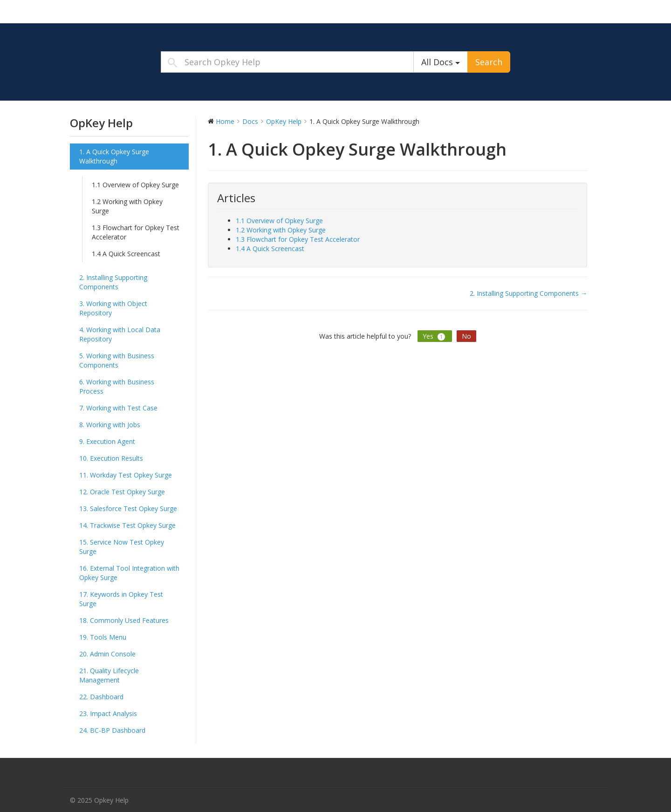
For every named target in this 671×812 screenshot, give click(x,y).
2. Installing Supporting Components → (528, 293)
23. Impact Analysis (108, 713)
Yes (435, 336)
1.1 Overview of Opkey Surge (135, 185)
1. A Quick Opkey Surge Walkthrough (114, 156)
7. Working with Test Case (118, 408)
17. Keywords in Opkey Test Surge (121, 599)
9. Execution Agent (107, 441)
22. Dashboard (101, 697)
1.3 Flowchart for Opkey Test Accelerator (136, 232)
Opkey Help (128, 11)
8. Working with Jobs (110, 425)
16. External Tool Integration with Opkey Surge (129, 573)
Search (489, 62)
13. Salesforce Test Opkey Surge (128, 508)
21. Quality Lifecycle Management (109, 675)
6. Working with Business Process (117, 386)
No (466, 336)
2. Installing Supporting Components (113, 282)
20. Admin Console (107, 654)
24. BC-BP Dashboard (112, 730)
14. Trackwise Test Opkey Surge (127, 525)
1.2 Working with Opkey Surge (127, 206)
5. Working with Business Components (117, 360)
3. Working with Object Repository (113, 308)
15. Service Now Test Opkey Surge (122, 547)
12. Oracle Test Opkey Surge (122, 492)
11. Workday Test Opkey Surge (126, 475)
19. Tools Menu (103, 637)
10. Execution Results (111, 458)
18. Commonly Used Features (124, 620)
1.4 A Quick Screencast (126, 254)
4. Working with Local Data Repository (120, 334)
